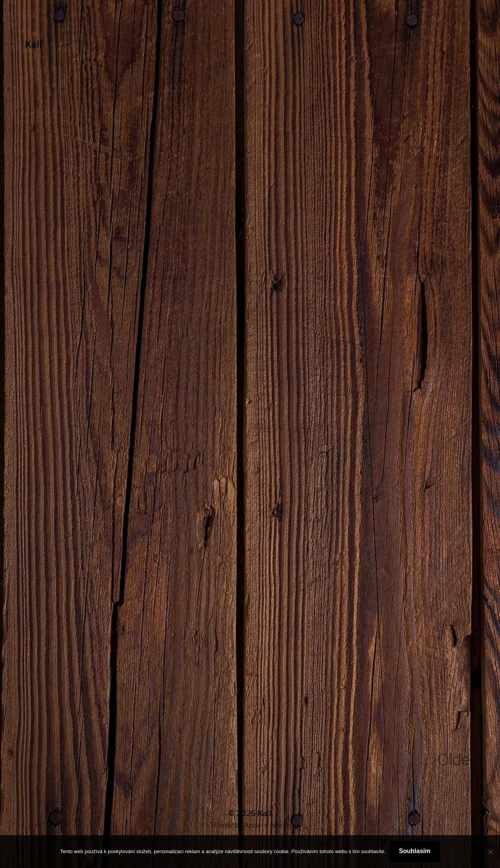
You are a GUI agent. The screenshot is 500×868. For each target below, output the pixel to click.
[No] (490, 852)
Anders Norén (268, 825)
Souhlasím (415, 851)
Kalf (34, 44)
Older (456, 760)
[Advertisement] (250, 231)
